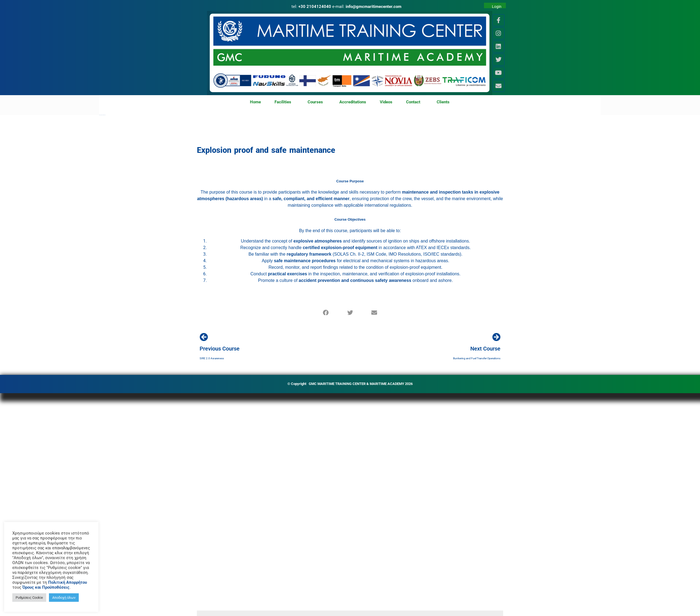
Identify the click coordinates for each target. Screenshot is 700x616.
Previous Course (220, 349)
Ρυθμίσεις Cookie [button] (29, 598)
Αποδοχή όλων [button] (64, 598)
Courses (317, 102)
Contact (415, 102)
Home (255, 102)
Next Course (485, 349)
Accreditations (353, 102)
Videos (386, 102)
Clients (443, 102)
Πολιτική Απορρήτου (68, 582)
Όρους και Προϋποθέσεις (46, 587)
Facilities (284, 102)
